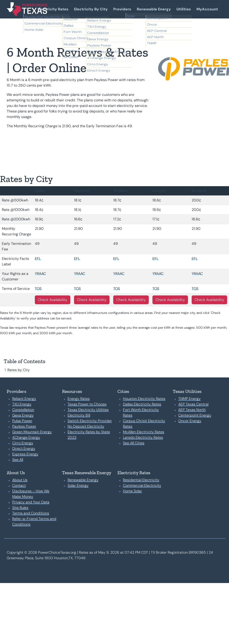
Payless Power (24, 426)
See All (18, 460)
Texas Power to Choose (87, 404)
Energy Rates (79, 399)
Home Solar (132, 491)
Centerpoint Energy (195, 415)
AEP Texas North (192, 410)
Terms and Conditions (31, 513)
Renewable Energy (154, 9)
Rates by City (19, 370)
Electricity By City (91, 9)
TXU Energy (22, 404)
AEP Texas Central (193, 404)
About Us (20, 480)
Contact (19, 485)
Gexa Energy (23, 415)
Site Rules (20, 508)
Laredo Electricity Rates (143, 437)
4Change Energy (26, 437)
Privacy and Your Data (31, 502)
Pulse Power (22, 421)
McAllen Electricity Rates (144, 432)
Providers (122, 9)
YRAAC (40, 274)
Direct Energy (24, 448)
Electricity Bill (79, 415)
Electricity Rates (53, 9)
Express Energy (25, 454)
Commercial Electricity (142, 485)
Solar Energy (78, 485)
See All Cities (134, 443)
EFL (38, 259)
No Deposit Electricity (86, 426)
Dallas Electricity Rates (142, 404)
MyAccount (207, 9)
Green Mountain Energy (32, 432)
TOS (38, 289)
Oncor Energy (190, 421)
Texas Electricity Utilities (88, 410)
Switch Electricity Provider (90, 421)
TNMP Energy (189, 399)
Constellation (23, 410)
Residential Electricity (141, 480)
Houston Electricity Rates (144, 399)
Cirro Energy (23, 443)
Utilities (184, 9)
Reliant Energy (24, 399)
